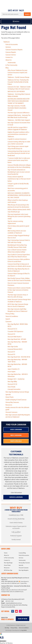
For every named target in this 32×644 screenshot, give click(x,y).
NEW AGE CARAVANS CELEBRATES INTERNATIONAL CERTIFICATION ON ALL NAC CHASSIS (19, 195)
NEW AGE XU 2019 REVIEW (16, 91)
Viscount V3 (11, 354)
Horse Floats (10, 397)
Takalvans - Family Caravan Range (18, 77)
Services (8, 47)
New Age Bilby (12, 381)
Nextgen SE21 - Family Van (16, 379)
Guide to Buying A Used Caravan (16, 400)
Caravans (8, 321)
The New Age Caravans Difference (19, 113)
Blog (7, 68)
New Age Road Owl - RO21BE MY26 (19, 357)
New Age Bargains (24, 570)
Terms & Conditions (12, 316)
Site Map (7, 628)
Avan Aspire (12, 372)
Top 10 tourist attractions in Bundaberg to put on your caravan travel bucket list (19, 172)
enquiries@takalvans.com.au (14, 603)
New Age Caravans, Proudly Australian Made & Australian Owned (17, 108)
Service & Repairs (16, 497)
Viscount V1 (11, 352)
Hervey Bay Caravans (12, 402)
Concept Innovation (14, 389)
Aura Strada (11, 387)
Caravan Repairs (11, 52)
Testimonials (12, 63)
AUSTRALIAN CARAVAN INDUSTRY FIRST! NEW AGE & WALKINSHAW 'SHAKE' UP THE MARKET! (19, 101)
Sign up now (23, 619)
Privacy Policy (10, 314)
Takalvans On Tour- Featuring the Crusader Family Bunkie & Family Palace (18, 82)
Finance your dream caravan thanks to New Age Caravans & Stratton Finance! (19, 290)
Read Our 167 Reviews (6, 643)
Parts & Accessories (12, 44)
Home (6, 553)
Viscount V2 (11, 334)
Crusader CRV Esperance (15, 331)
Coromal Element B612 (15, 349)
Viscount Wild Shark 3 (15, 337)
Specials (8, 394)
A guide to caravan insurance (17, 139)
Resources (9, 405)
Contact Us (9, 57)
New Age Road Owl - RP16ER (17, 339)
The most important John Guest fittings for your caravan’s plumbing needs (19, 216)
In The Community (11, 65)
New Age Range (8, 563)
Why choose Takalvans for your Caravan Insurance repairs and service (17, 72)
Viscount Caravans (11, 412)
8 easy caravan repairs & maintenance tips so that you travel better (19, 179)
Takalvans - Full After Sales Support (19, 120)
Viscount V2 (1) (12, 329)
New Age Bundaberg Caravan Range (17, 392)
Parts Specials (16, 441)
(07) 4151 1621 (16, 10)
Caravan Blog (22, 553)
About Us (9, 60)
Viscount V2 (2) (12, 384)
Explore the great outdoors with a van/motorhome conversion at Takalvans (18, 134)
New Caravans (16, 435)
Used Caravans (16, 429)
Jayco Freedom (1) (14, 369)
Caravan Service (11, 55)
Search (27, 14)
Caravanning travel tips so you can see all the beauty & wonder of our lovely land (19, 153)
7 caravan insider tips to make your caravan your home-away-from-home (19, 160)
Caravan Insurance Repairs (14, 50)
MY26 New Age (8, 570)
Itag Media (24, 630)
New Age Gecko (13, 346)
